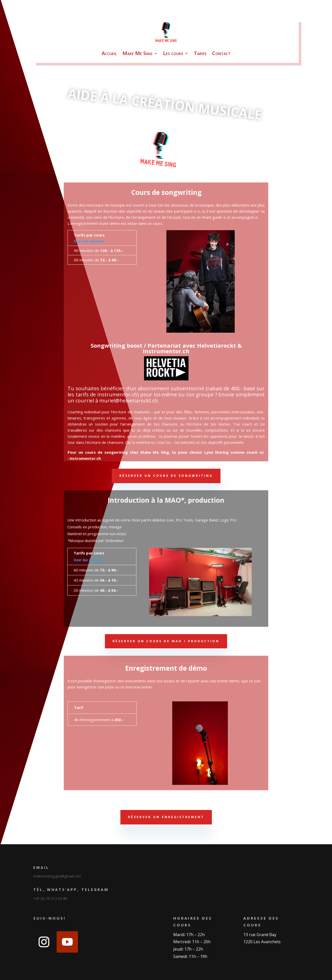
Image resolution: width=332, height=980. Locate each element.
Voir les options (89, 241)
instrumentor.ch (85, 458)
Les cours (173, 53)
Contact (221, 53)
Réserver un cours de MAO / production (166, 641)
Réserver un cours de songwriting (166, 476)
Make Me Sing (137, 53)
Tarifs (200, 53)
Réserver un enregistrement (166, 817)
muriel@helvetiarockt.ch (129, 401)
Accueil (109, 53)
